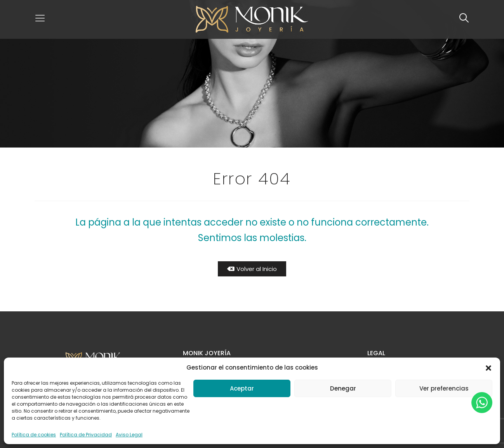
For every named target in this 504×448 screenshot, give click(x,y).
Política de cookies (34, 435)
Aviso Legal (129, 435)
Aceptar (242, 388)
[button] (488, 368)
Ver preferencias (444, 388)
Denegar (343, 388)
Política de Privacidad (86, 435)
